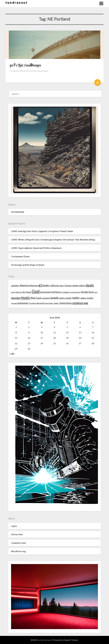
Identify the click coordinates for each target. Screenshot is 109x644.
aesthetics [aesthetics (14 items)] (15, 286)
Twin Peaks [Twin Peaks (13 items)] (49, 303)
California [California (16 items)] (54, 286)
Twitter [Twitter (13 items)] (56, 303)
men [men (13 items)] (96, 292)
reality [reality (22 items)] (76, 298)
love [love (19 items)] (91, 292)
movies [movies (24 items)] (16, 298)
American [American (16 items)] (33, 286)
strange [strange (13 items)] (14, 303)
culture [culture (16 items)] (82, 286)
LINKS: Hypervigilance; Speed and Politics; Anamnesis (36, 248)
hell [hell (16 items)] (53, 292)
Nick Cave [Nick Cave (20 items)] (36, 298)
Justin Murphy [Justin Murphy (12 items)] (75, 292)
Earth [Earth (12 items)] (13, 292)
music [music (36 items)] (25, 297)
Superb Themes (71, 640)
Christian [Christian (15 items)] (68, 286)
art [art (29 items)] (40, 285)
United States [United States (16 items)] (66, 303)
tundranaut (43, 71)
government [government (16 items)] (45, 292)
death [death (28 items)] (90, 285)
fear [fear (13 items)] (20, 292)
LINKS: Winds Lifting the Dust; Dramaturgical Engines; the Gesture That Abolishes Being (53, 240)
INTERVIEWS (18, 212)
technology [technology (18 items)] (23, 303)
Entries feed (17, 534)
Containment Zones (20, 256)
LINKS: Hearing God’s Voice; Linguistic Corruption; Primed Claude (42, 231)
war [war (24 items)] (86, 303)
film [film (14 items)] (24, 292)
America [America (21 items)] (24, 285)
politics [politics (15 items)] (62, 298)
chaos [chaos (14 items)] (61, 286)
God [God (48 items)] (36, 291)
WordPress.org (18, 551)
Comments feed (18, 543)
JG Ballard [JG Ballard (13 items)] (66, 292)
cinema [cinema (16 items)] (75, 286)
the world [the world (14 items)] (40, 303)
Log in (14, 526)
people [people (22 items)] (54, 298)
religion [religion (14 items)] (83, 298)
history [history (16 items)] (58, 292)
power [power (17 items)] (68, 298)
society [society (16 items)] (90, 298)
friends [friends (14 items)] (29, 292)
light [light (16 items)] (86, 292)
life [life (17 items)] (82, 292)
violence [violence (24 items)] (78, 303)
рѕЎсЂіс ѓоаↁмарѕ (25, 65)
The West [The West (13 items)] (33, 303)
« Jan (12, 353)
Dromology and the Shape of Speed (28, 265)
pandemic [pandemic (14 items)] (46, 298)
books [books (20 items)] (46, 285)
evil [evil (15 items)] (17, 292)
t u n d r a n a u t (16, 2)
